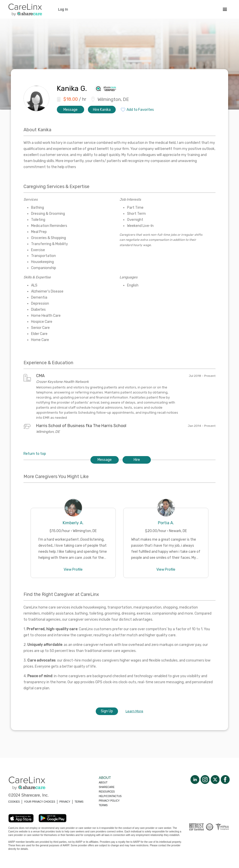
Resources (107, 792)
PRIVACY (65, 802)
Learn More (134, 711)
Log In (63, 9)
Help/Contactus (110, 796)
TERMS (79, 802)
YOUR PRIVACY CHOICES (40, 802)
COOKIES (14, 802)
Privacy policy (109, 801)
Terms (103, 805)
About (103, 783)
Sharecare (107, 787)
